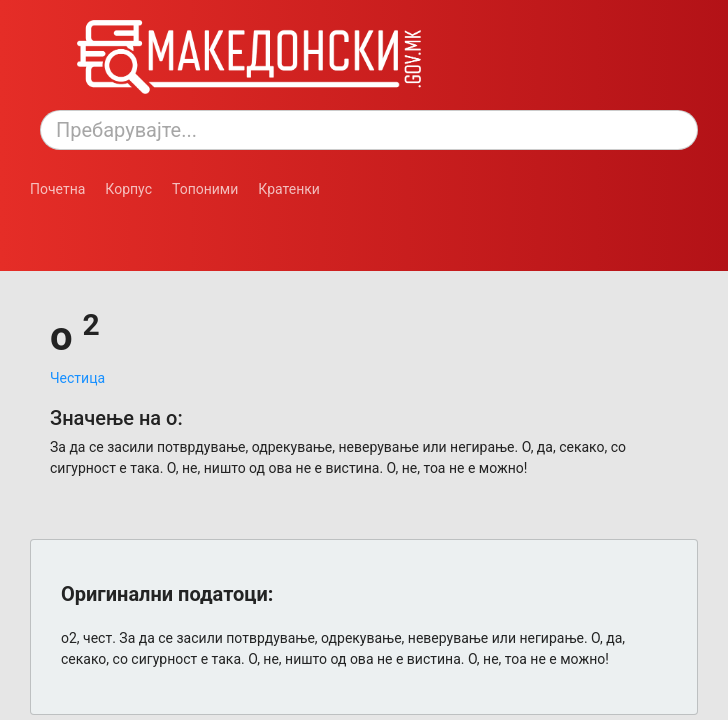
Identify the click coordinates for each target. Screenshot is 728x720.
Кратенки (289, 189)
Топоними (205, 189)
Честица (77, 378)
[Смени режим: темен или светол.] (109, 219)
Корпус (128, 189)
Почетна (57, 189)
